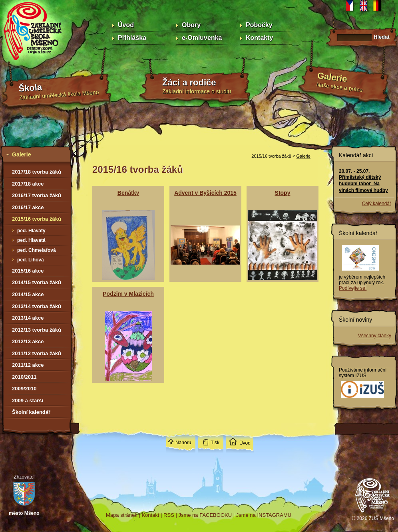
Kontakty (259, 38)
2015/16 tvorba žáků (37, 219)
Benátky (128, 193)
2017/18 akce (28, 184)
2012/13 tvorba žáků (37, 330)
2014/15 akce (28, 294)
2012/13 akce (28, 341)
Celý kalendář (377, 204)
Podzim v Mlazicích (128, 294)
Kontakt (150, 515)
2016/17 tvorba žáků (37, 195)
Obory (191, 25)
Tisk (215, 443)
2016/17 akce (28, 207)
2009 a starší (28, 400)
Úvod (126, 25)
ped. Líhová (31, 260)
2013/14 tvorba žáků (37, 306)
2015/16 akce (28, 271)
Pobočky (259, 25)
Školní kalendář (31, 412)
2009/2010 (24, 389)
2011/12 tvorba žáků (37, 353)
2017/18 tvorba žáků (37, 172)
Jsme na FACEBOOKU (205, 515)
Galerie (332, 77)
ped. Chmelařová (37, 250)
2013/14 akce (28, 318)
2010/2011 (24, 377)
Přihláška (132, 38)
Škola (30, 88)
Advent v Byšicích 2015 (205, 193)
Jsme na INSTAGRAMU (264, 515)
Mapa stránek (122, 515)
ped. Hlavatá (31, 240)
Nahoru (183, 443)
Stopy (283, 193)
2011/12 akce (28, 365)
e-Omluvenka (202, 38)
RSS (169, 515)
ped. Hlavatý (31, 231)
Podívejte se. (353, 288)
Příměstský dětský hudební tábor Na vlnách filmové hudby (363, 184)
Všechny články (375, 336)
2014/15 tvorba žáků (37, 282)
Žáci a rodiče (189, 82)
